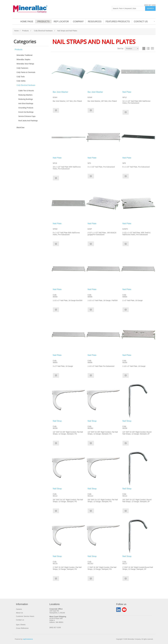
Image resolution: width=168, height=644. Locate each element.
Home (16, 31)
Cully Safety (21, 81)
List (148, 49)
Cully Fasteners (22, 68)
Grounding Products (26, 108)
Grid (144, 49)
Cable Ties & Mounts (26, 91)
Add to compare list (56, 110)
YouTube (124, 610)
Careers (19, 609)
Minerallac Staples (23, 59)
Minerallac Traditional (24, 55)
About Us (19, 613)
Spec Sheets (21, 625)
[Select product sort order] (132, 49)
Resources (95, 22)
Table (152, 49)
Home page (27, 22)
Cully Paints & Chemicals (26, 72)
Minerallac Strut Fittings (25, 64)
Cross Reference (22, 628)
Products (43, 22)
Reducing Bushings (26, 99)
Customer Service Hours (25, 616)
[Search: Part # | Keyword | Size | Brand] (129, 8)
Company (78, 22)
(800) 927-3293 (150, 5)
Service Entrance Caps (27, 116)
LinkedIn (118, 610)
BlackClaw (20, 127)
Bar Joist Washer (60, 92)
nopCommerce (28, 639)
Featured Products (118, 22)
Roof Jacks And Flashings (28, 121)
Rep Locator (61, 22)
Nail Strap (57, 421)
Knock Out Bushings (26, 112)
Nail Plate (127, 92)
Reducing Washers (25, 95)
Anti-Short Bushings (26, 103)
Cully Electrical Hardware (26, 85)
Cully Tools (21, 77)
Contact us (141, 22)
